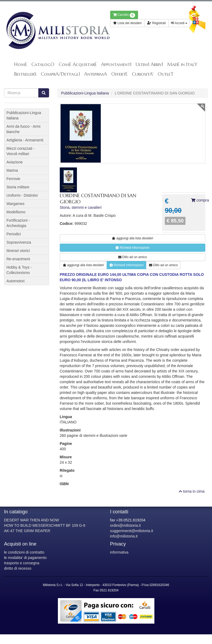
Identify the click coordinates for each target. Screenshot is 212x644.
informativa (119, 552)
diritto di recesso (18, 568)
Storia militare (18, 187)
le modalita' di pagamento (25, 558)
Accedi (179, 23)
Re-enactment (18, 259)
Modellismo (16, 212)
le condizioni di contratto (24, 552)
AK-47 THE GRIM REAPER (27, 531)
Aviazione (14, 162)
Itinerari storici (18, 251)
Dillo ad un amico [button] (133, 257)
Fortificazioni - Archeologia (18, 223)
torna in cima (192, 491)
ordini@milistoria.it (126, 525)
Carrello (124, 15)
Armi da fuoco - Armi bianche (23, 129)
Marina (12, 170)
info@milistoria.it (124, 536)
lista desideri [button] (132, 238)
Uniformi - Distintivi (22, 195)
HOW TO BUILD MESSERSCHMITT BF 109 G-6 (45, 525)
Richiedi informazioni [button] (132, 248)
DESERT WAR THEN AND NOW (31, 520)
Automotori (16, 281)
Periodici (14, 234)
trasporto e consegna (22, 563)
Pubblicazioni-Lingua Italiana (85, 93)
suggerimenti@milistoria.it (132, 531)
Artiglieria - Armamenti (25, 140)
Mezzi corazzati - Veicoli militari (21, 151)
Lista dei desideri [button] (127, 23)
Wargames (15, 204)
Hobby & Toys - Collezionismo (19, 270)
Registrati (156, 23)
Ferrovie (13, 179)
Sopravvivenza (19, 242)
